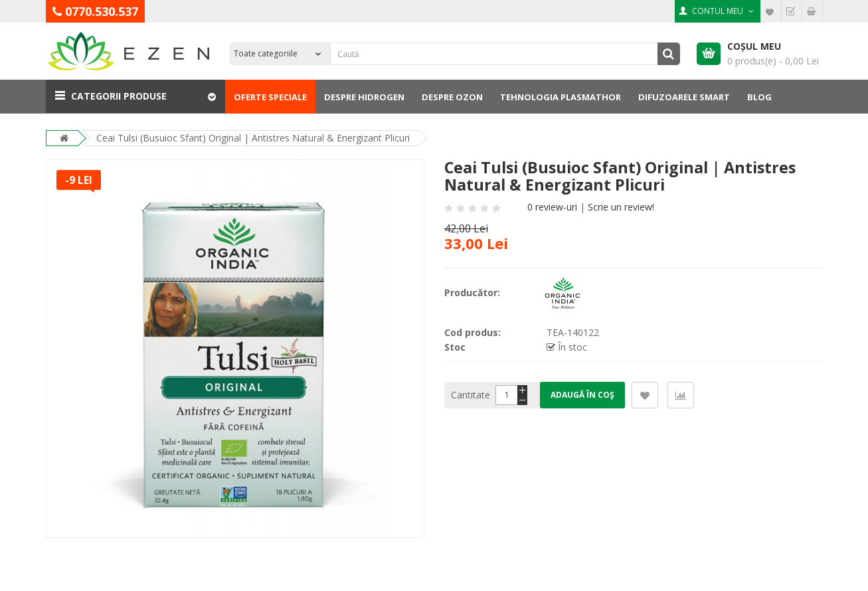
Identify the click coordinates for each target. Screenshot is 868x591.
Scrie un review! (621, 207)
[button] (135, 96)
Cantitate (471, 395)
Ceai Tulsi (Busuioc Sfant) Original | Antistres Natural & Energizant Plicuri (253, 138)
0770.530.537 (102, 11)
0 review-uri (552, 207)
